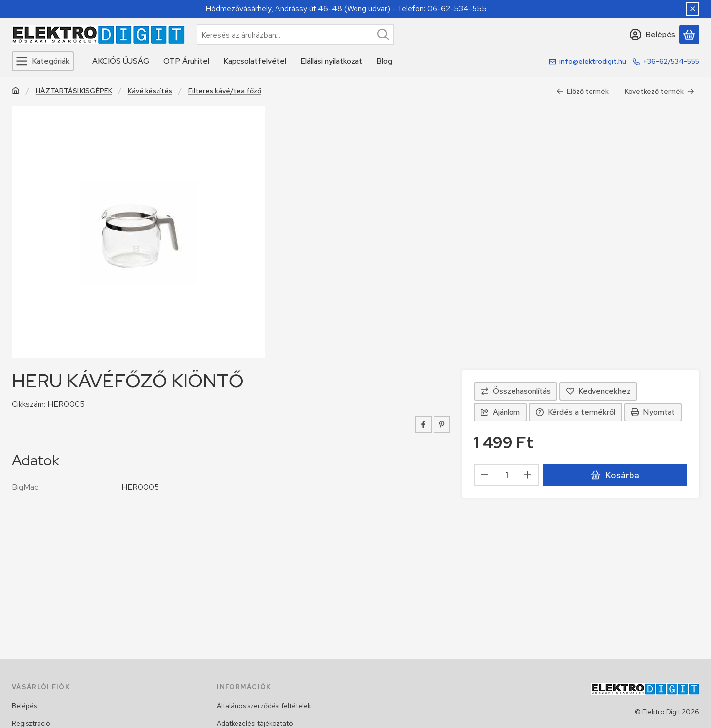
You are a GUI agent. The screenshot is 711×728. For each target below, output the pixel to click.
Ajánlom (500, 412)
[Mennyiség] (506, 475)
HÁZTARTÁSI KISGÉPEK (74, 91)
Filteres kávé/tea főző (225, 91)
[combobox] (295, 35)
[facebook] (423, 424)
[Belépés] (652, 35)
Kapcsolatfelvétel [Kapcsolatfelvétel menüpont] (255, 61)
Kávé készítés (150, 91)
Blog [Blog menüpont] (384, 61)
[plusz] (528, 475)
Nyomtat (653, 412)
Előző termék (583, 91)
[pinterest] (442, 424)
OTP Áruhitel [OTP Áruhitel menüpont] (186, 61)
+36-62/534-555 (671, 61)
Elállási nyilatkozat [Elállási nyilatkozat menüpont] (331, 61)
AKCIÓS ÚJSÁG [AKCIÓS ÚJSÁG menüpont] (121, 61)
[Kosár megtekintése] (689, 35)
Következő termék (659, 91)
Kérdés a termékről (575, 412)
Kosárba (615, 475)
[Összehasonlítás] (516, 391)
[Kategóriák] (43, 61)
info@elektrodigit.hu (593, 61)
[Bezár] (692, 9)
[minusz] (485, 475)
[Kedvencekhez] (598, 391)
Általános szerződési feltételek (264, 706)
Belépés (24, 706)
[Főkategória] (16, 92)
